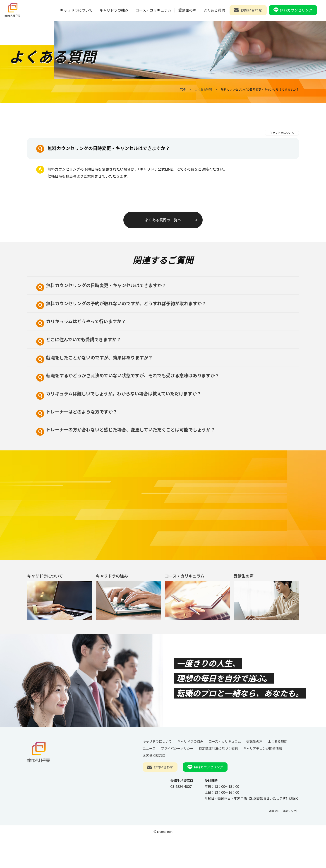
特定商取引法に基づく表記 (218, 778)
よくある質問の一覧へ (171, 220)
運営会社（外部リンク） (284, 841)
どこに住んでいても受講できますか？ (80, 351)
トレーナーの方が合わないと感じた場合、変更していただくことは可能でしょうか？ (128, 456)
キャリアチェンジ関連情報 (263, 778)
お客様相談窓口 (154, 785)
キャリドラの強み (114, 10)
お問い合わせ (252, 10)
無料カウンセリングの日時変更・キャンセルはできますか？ (103, 287)
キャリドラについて (76, 10)
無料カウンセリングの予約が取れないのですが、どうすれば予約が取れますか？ (123, 308)
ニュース (149, 778)
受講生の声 (187, 10)
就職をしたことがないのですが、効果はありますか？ (96, 372)
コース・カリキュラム (154, 10)
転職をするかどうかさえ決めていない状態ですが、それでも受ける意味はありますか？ (130, 393)
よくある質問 (214, 10)
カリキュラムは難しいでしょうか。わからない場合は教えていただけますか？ (121, 414)
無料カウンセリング (296, 10)
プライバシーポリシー (177, 778)
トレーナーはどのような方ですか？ (78, 435)
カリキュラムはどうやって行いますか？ (82, 330)
